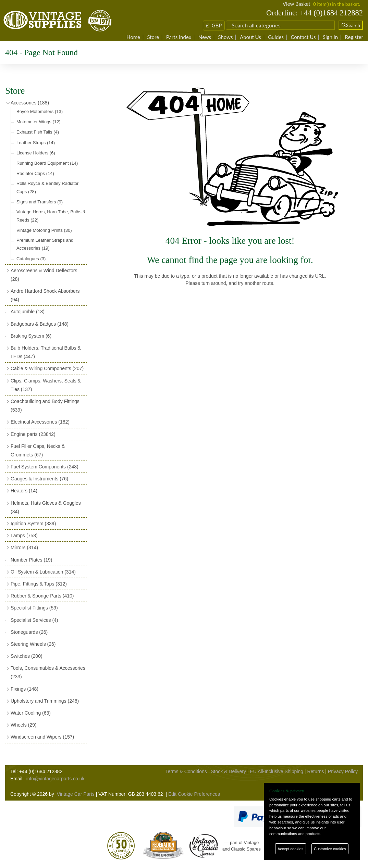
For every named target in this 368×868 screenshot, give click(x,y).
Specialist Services (34, 620)
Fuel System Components (45, 467)
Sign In (330, 37)
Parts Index (179, 37)
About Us (250, 37)
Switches (27, 656)
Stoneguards (29, 632)
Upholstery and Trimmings (45, 701)
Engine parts (33, 434)
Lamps (24, 536)
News (205, 37)
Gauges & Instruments (39, 479)
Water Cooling (31, 713)
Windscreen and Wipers (42, 737)
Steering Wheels (33, 644)
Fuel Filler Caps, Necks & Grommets (38, 450)
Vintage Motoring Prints (44, 230)
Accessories (30, 103)
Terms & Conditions (186, 771)
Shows (225, 37)
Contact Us (303, 37)
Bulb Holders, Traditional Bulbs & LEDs (46, 352)
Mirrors (24, 548)
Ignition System (33, 524)
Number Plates (31, 560)
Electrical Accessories (40, 422)
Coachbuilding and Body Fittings (45, 406)
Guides (276, 37)
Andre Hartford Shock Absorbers (45, 295)
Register (354, 37)
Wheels (23, 725)
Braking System (31, 336)
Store (153, 37)
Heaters (24, 491)
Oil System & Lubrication (43, 572)
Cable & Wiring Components (47, 368)
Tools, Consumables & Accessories (48, 672)
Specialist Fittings (34, 608)
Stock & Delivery (228, 771)
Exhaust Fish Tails (38, 132)
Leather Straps (36, 143)
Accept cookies (290, 849)
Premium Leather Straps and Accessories (45, 244)
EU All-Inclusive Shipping (277, 771)
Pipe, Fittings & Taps (39, 584)
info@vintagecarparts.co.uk (56, 779)
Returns (315, 771)
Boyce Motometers (40, 111)
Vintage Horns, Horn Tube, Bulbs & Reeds (51, 216)
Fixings (24, 689)
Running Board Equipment (47, 163)
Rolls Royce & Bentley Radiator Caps (47, 187)
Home (133, 37)
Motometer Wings (39, 122)
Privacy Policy (343, 771)
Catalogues (31, 259)
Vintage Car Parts (76, 794)
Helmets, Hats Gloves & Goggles (46, 507)
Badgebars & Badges (40, 324)
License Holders (36, 153)
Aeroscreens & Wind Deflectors (44, 275)
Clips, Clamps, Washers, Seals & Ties (46, 385)
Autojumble (28, 312)
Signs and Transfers (40, 202)
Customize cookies (330, 849)
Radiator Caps (35, 173)
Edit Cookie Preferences (194, 794)
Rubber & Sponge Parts (42, 596)
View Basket (297, 4)
